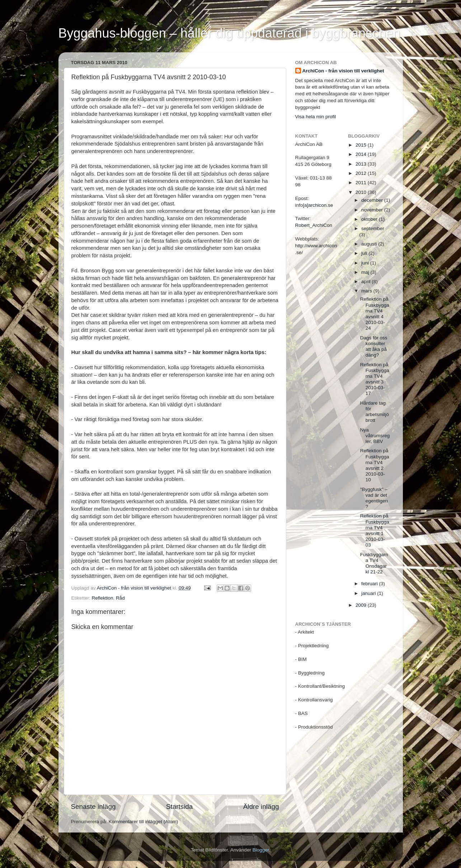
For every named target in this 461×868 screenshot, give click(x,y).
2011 (362, 183)
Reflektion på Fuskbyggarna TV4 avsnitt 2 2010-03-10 (375, 465)
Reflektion (103, 598)
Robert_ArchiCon (314, 225)
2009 (362, 605)
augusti (370, 244)
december (373, 200)
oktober (370, 219)
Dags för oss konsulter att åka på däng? (374, 347)
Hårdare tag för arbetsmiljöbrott (375, 412)
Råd (120, 598)
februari (370, 584)
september (373, 228)
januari (369, 593)
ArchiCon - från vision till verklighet (343, 71)
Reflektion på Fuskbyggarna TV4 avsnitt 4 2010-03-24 (375, 314)
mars (367, 291)
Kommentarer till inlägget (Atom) (144, 822)
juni (366, 263)
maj (366, 272)
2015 (362, 145)
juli (365, 253)
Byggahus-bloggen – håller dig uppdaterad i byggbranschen (229, 33)
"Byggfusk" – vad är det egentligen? (374, 498)
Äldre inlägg (261, 807)
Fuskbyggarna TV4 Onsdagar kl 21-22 (374, 563)
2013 (362, 164)
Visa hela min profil (316, 117)
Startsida (180, 807)
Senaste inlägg (93, 807)
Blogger (261, 850)
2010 (362, 192)
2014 (362, 154)
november (373, 210)
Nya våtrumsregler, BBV (375, 436)
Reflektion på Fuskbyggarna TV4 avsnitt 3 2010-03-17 (375, 379)
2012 (362, 173)
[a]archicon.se (318, 205)
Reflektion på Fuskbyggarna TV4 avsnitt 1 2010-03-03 (375, 530)
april (366, 282)
